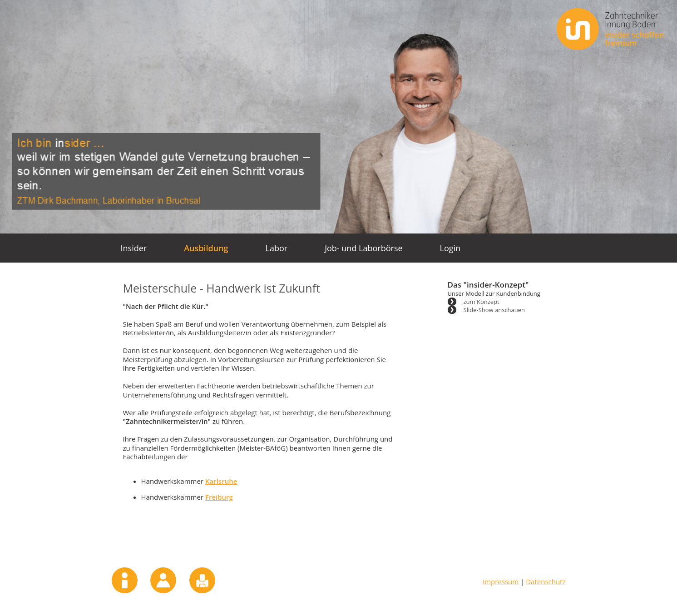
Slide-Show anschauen (494, 310)
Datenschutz (546, 581)
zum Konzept (482, 302)
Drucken (202, 580)
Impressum (125, 580)
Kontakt (163, 580)
